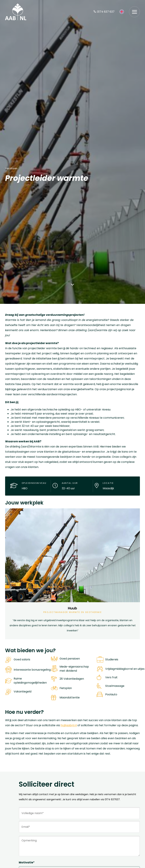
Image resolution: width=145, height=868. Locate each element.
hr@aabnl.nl (69, 725)
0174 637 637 (104, 12)
